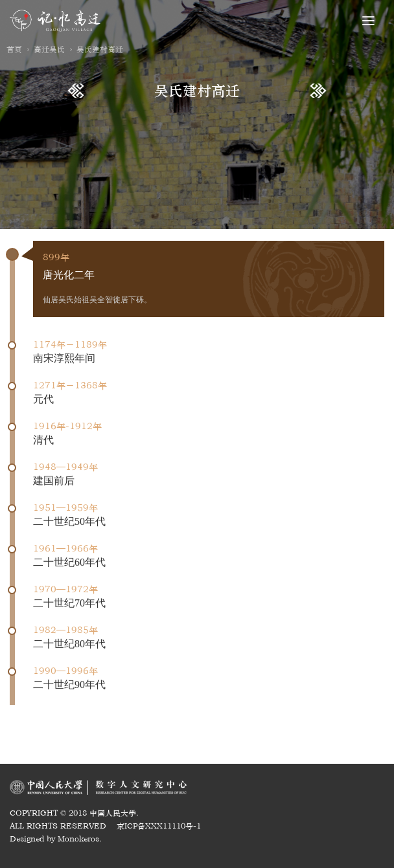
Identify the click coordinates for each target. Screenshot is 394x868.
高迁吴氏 (49, 49)
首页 (14, 49)
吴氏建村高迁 (100, 49)
